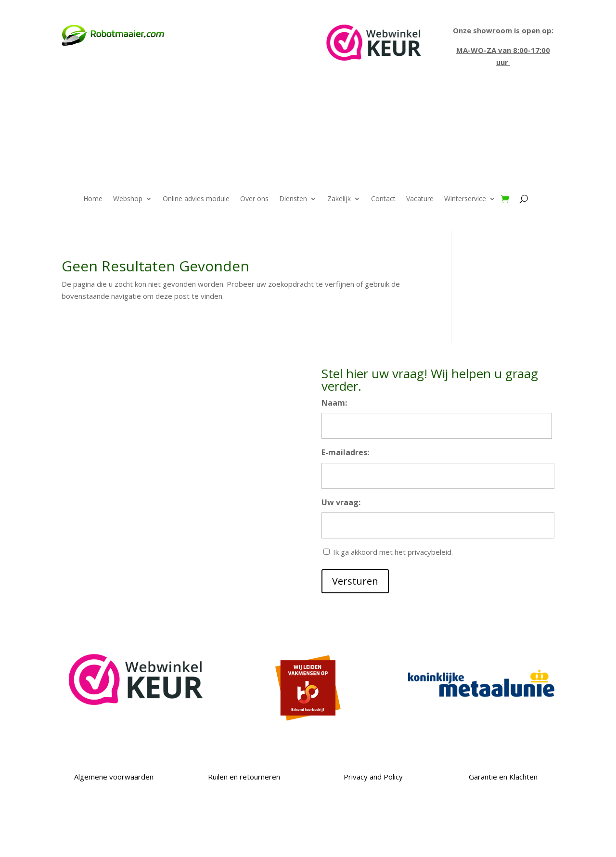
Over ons (254, 199)
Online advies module (196, 199)
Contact (383, 199)
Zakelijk (339, 199)
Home (93, 199)
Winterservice (465, 199)
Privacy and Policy (373, 777)
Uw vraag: (341, 502)
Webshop (128, 199)
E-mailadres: (345, 452)
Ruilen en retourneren (243, 777)
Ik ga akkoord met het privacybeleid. (393, 552)
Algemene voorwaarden (113, 777)
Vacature (420, 199)
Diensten (293, 199)
